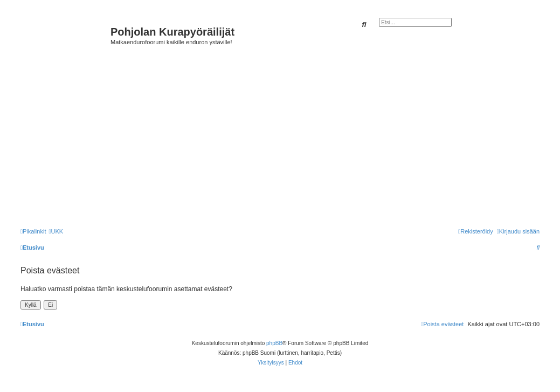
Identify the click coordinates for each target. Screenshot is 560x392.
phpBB (274, 343)
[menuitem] (56, 231)
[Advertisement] (289, 136)
